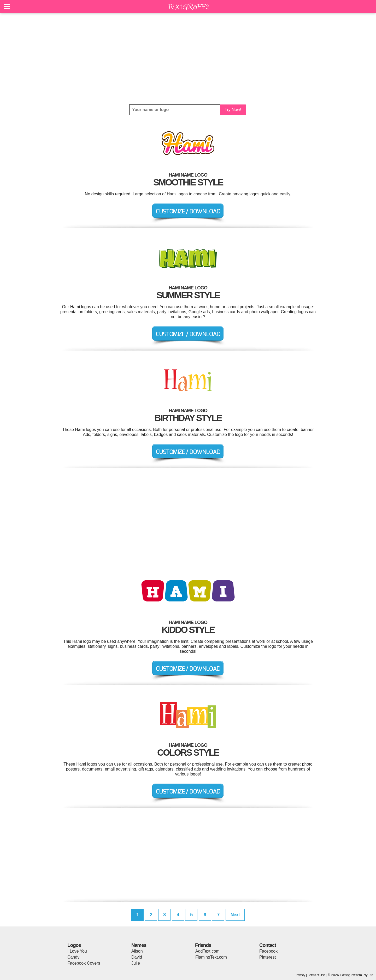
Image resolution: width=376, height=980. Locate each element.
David (137, 957)
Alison (137, 951)
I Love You (77, 951)
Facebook (268, 951)
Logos (74, 945)
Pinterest (268, 957)
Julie (136, 963)
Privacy (301, 975)
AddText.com (207, 951)
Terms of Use (316, 975)
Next (235, 915)
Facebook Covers (84, 963)
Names (139, 945)
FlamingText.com (211, 957)
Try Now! (233, 110)
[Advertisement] (188, 59)
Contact (268, 945)
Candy (73, 957)
